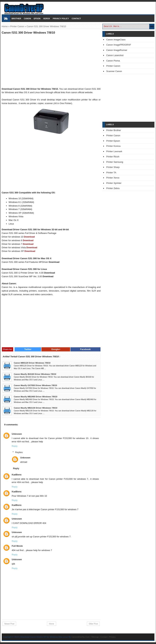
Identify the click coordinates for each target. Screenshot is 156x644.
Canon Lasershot (115, 55)
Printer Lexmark (114, 151)
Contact (76, 19)
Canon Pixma (113, 61)
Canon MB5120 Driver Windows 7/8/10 (32, 363)
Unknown (17, 434)
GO (152, 26)
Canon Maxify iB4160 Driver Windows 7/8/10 (35, 374)
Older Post (93, 624)
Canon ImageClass (116, 40)
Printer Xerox (113, 178)
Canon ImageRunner (117, 50)
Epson (37, 19)
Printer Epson (113, 141)
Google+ (56, 349)
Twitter (28, 349)
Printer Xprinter (114, 183)
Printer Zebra (113, 188)
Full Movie (17, 546)
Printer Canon (17, 26)
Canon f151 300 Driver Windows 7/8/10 (28, 33)
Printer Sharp (113, 167)
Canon (27, 19)
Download (29, 237)
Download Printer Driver (78, 7)
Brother (16, 19)
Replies (19, 452)
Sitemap (95, 637)
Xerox (47, 19)
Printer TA (111, 173)
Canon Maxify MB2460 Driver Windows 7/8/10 (36, 397)
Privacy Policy (61, 19)
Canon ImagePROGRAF (119, 45)
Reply (15, 446)
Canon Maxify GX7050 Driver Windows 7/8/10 (35, 385)
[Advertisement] (51, 61)
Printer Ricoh (113, 157)
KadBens (17, 475)
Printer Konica (113, 146)
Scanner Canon (114, 71)
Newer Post (9, 624)
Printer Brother (114, 130)
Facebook (85, 349)
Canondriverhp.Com (81, 637)
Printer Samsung (115, 162)
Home (5, 26)
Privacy (112, 637)
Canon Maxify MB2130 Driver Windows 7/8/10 (36, 408)
